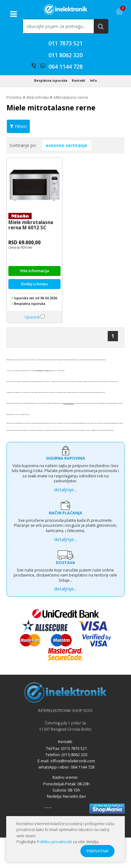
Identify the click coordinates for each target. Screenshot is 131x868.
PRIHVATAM (97, 851)
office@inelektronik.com (73, 777)
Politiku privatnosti (54, 842)
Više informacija (34, 287)
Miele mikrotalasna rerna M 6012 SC (31, 241)
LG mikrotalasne (102, 419)
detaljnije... (65, 505)
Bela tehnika (38, 113)
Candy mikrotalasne (80, 419)
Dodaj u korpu (34, 300)
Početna (14, 113)
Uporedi (32, 333)
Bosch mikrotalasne (69, 419)
